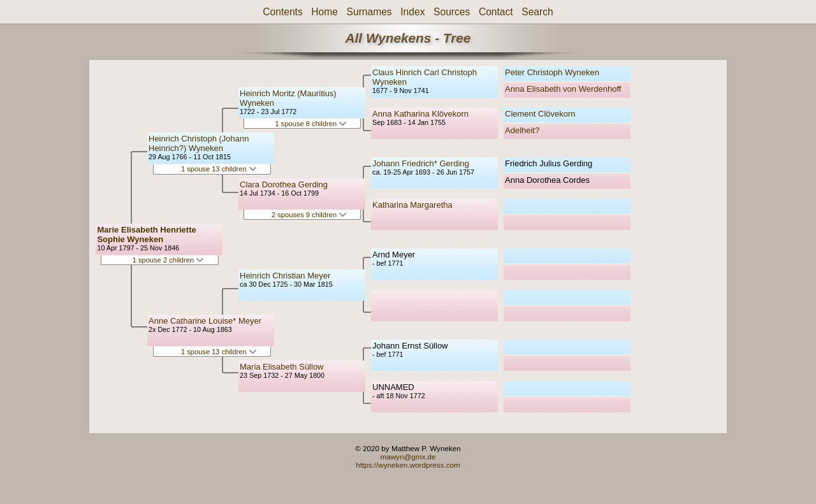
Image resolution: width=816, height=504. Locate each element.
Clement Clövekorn (540, 114)
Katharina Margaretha (412, 205)
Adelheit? (522, 130)
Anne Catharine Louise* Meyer (205, 321)
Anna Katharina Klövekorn (420, 114)
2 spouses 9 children (309, 215)
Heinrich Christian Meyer (285, 276)
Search (537, 12)
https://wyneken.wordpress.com (408, 465)
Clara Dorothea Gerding (284, 184)
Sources (452, 12)
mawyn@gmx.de (408, 457)
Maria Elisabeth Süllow (282, 367)
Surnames (369, 12)
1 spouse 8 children (311, 124)
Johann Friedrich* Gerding (421, 163)
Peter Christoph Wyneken (552, 72)
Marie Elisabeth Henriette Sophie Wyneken (146, 234)
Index (412, 12)
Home (324, 12)
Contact (496, 12)
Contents (282, 12)
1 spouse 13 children (219, 169)
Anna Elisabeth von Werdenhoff (563, 89)
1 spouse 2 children (168, 260)
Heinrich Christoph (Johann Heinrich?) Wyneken (199, 143)
